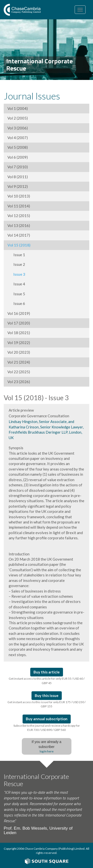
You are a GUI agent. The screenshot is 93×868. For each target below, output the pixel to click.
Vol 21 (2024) (19, 362)
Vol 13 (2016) (19, 225)
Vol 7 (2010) (18, 167)
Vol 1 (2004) (18, 108)
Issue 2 (16, 264)
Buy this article (47, 672)
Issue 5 (16, 294)
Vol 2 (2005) (18, 118)
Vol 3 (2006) (18, 128)
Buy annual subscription (47, 719)
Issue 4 (16, 284)
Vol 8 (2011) (18, 177)
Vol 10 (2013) (19, 196)
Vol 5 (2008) (18, 147)
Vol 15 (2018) (19, 245)
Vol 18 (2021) (19, 333)
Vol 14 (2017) (19, 235)
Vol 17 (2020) (19, 323)
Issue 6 (16, 303)
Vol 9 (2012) (18, 186)
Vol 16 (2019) (19, 313)
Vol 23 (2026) (19, 382)
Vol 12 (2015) (19, 216)
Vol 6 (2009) (18, 157)
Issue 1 (16, 255)
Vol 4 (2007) (18, 138)
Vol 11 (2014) (19, 206)
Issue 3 (16, 274)
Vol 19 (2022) (19, 343)
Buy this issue (47, 695)
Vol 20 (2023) (19, 352)
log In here (47, 751)
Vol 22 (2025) (19, 372)
